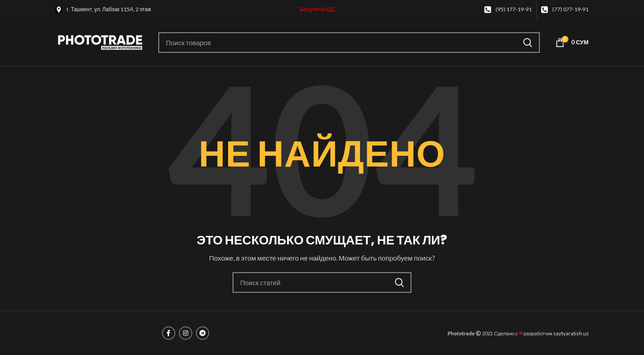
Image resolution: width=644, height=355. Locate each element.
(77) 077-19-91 (570, 9)
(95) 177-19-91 (514, 9)
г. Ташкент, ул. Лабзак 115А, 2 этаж (109, 9)
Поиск (528, 43)
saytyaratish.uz (571, 333)
